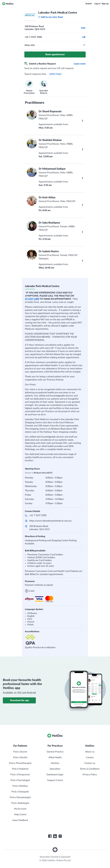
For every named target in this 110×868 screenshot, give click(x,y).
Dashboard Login (55, 775)
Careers (90, 757)
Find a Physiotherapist (20, 763)
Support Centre (55, 780)
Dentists (55, 763)
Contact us (90, 763)
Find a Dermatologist (20, 797)
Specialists (55, 769)
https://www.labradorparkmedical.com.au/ (51, 521)
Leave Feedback (20, 820)
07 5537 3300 (32, 299)
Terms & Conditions (90, 769)
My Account (20, 809)
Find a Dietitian (20, 786)
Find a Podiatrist (20, 769)
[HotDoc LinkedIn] (55, 836)
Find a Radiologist (20, 803)
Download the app (19, 700)
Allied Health (55, 757)
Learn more (80, 64)
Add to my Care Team (51, 17)
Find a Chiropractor (20, 775)
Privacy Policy (90, 775)
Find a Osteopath (20, 792)
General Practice (55, 752)
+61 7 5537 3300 (38, 515)
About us (90, 752)
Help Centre (20, 815)
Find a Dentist (20, 757)
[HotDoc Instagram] (60, 836)
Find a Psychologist (20, 780)
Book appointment (55, 54)
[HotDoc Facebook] (50, 836)
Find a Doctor (20, 752)
